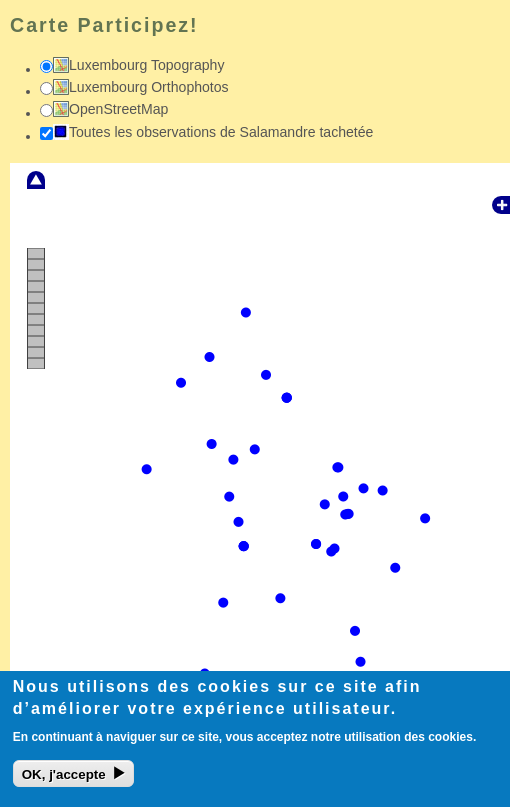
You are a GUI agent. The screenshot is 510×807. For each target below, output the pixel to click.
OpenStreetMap (118, 109)
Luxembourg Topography (147, 65)
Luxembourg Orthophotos (149, 87)
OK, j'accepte (64, 781)
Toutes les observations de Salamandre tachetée (221, 132)
